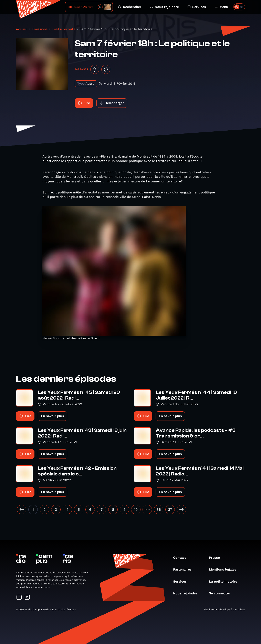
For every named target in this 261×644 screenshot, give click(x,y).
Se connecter (222, 593)
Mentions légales (225, 569)
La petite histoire (225, 581)
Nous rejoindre (164, 7)
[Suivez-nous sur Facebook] (19, 598)
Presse (216, 558)
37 (170, 509)
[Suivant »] (181, 510)
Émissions (40, 29)
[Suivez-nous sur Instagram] (27, 598)
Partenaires (184, 569)
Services (197, 7)
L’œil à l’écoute (64, 29)
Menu (221, 7)
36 (159, 509)
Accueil (22, 29)
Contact (182, 558)
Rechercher (130, 7)
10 (136, 509)
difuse (241, 610)
